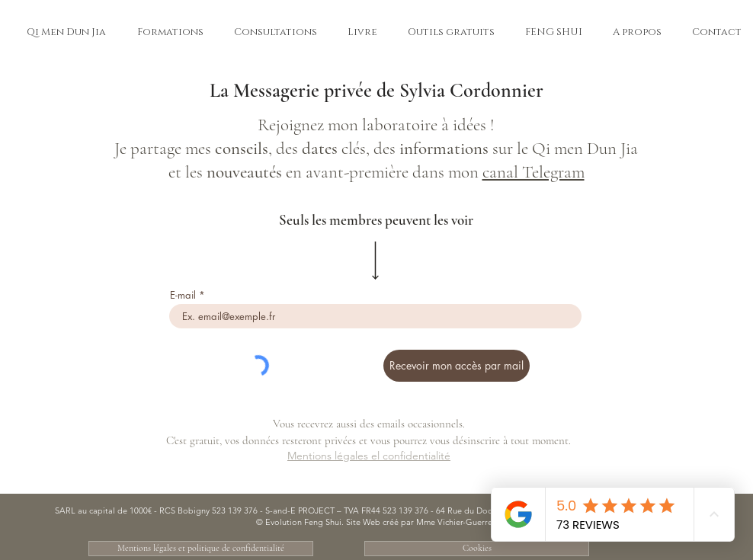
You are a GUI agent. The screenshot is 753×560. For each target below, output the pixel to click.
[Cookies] (477, 549)
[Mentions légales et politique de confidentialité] (201, 549)
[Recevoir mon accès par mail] (457, 366)
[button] (66, 32)
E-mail (183, 295)
